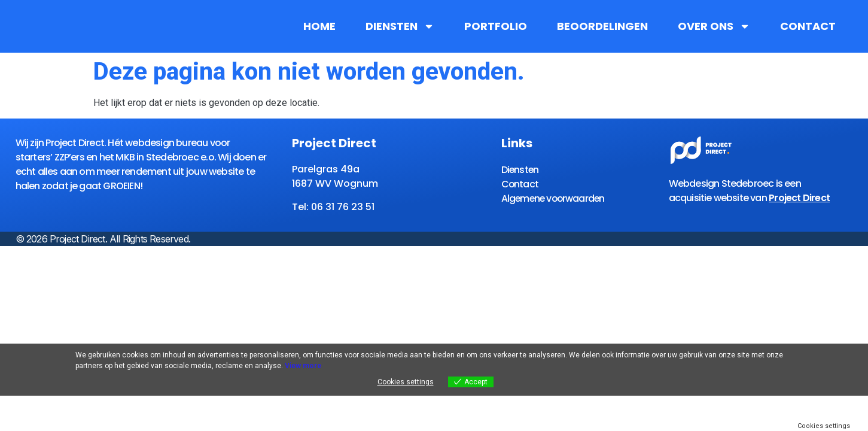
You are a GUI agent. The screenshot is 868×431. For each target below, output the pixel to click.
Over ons (714, 26)
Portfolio (496, 26)
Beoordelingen (602, 26)
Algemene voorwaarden (555, 198)
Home (319, 26)
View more (303, 366)
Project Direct (799, 198)
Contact (808, 26)
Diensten (400, 26)
